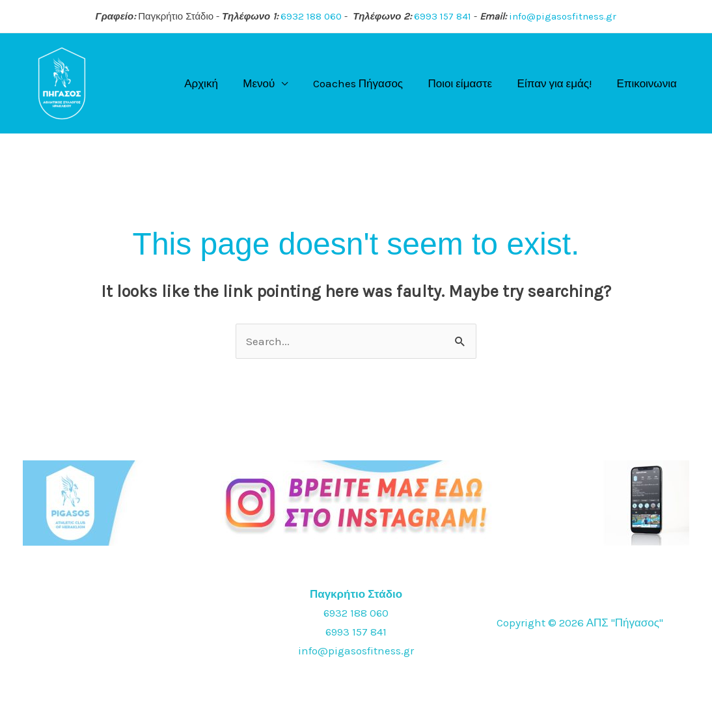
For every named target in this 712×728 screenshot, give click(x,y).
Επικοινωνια (648, 83)
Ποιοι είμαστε (468, 83)
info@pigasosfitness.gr (563, 16)
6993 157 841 (443, 16)
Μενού (272, 83)
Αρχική (217, 83)
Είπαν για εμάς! (558, 83)
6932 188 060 (311, 16)
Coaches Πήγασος (368, 83)
